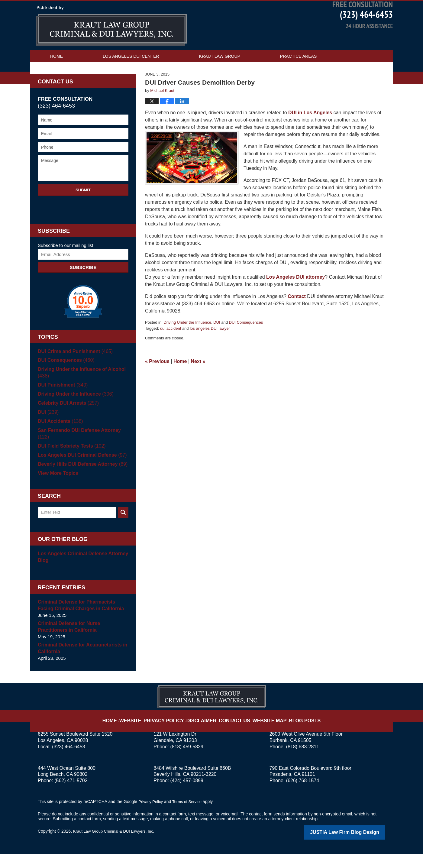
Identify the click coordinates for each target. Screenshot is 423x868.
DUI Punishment (61, 406)
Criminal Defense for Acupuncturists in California (80, 663)
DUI (217, 344)
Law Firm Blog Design (356, 847)
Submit (83, 211)
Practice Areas (298, 78)
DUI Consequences (246, 344)
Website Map (264, 730)
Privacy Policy (173, 730)
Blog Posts (295, 730)
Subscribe (83, 289)
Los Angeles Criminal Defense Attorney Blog (80, 572)
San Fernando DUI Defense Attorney (83, 452)
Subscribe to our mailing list (65, 267)
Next (198, 383)
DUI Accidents (59, 443)
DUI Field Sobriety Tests (70, 461)
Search (123, 527)
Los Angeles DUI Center (131, 78)
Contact (297, 318)
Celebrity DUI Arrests (66, 424)
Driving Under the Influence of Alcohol (79, 394)
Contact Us (64, 90)
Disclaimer (205, 730)
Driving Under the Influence (187, 344)
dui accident (171, 350)
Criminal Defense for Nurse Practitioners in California (81, 641)
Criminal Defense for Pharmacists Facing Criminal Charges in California (82, 620)
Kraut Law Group (220, 78)
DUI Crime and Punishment (73, 373)
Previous (157, 383)
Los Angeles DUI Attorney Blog (111, 47)
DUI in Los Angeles (310, 134)
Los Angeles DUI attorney (295, 298)
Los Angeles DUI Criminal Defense (79, 470)
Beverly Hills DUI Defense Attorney (80, 479)
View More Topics (57, 488)
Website (143, 730)
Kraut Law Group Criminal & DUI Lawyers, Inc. (117, 846)
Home (57, 78)
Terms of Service (190, 816)
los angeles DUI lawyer (210, 350)
